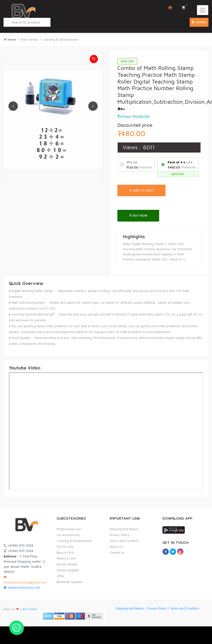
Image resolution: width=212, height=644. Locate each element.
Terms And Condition (124, 541)
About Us (116, 547)
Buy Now (138, 215)
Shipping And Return (124, 529)
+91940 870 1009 (18, 545)
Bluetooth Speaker (70, 582)
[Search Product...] (27, 22)
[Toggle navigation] (203, 10)
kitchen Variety (67, 564)
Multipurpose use (69, 529)
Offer (60, 576)
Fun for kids (65, 547)
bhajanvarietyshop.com (22, 587)
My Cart (185, 6)
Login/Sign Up (170, 8)
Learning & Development (60, 39)
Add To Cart (141, 190)
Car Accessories (68, 535)
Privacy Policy (119, 535)
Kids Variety (29, 39)
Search (199, 22)
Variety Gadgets (68, 570)
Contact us (117, 552)
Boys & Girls (65, 552)
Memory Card (66, 558)
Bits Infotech (30, 609)
